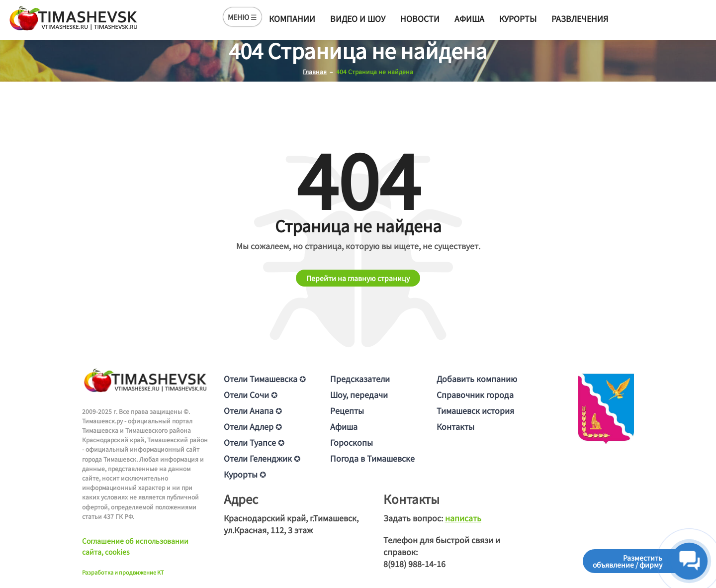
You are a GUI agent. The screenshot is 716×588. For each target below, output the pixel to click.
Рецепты (347, 410)
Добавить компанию (477, 379)
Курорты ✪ (245, 474)
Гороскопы (352, 442)
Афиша (469, 18)
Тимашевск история (475, 410)
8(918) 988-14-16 (414, 564)
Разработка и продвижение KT (123, 572)
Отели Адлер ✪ (253, 426)
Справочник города (475, 394)
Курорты (518, 18)
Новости (420, 18)
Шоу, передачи (359, 394)
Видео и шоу (358, 18)
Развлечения (580, 18)
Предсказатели (360, 379)
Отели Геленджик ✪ (262, 458)
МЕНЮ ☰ (242, 17)
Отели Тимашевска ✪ (265, 379)
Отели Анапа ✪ (253, 410)
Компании (292, 18)
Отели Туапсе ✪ (254, 442)
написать (463, 518)
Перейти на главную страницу (358, 278)
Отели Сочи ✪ (251, 394)
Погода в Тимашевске (372, 458)
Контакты (455, 426)
